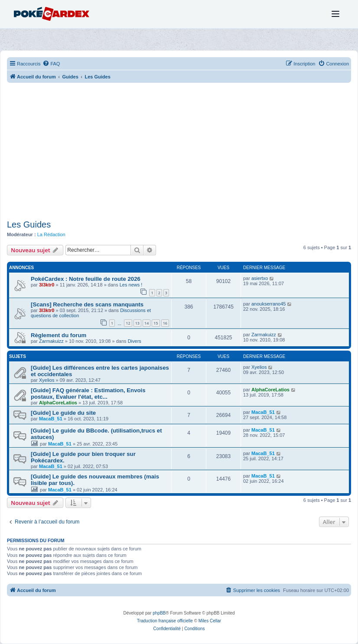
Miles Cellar (210, 621)
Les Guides (29, 224)
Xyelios (47, 380)
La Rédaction (51, 234)
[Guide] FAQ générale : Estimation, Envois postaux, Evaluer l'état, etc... (88, 394)
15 (156, 323)
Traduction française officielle (165, 621)
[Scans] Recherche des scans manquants (87, 304)
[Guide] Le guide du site (63, 413)
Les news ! (131, 285)
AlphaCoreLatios (58, 403)
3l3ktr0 (47, 285)
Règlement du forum (59, 335)
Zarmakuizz (51, 341)
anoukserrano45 (269, 304)
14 (146, 323)
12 (128, 323)
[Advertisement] (179, 152)
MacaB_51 (51, 419)
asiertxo (260, 278)
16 (165, 323)
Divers (135, 341)
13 (137, 323)
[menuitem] (51, 64)
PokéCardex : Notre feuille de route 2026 (86, 279)
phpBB (159, 613)
